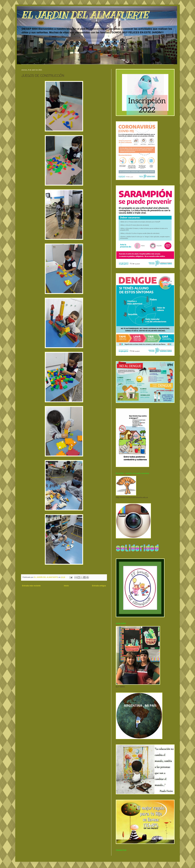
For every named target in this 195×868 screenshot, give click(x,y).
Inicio (66, 586)
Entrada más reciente (31, 586)
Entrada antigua (99, 586)
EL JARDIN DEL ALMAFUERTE (85, 15)
